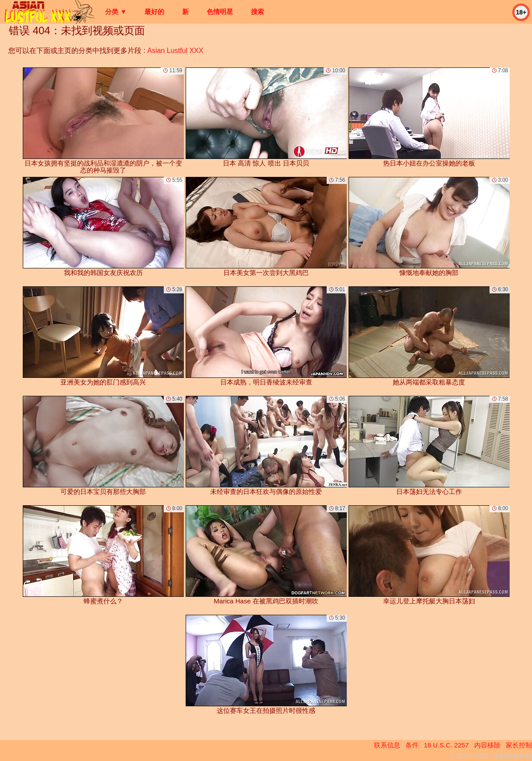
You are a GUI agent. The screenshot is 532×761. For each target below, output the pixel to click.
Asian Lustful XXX (175, 51)
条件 (412, 745)
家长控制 (519, 745)
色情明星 (220, 12)
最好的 (154, 12)
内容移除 (487, 745)
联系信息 (387, 745)
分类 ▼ (116, 12)
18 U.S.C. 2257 (446, 745)
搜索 (257, 12)
